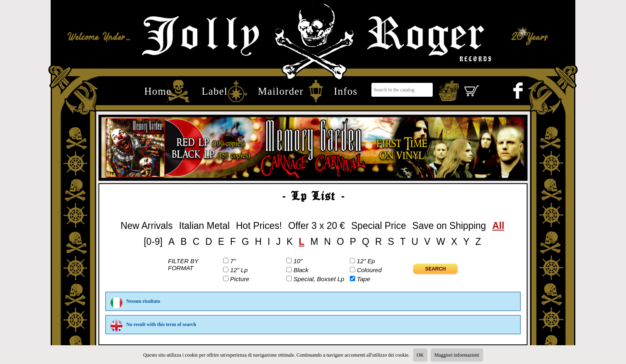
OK (420, 355)
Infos (346, 91)
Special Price (379, 226)
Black (301, 270)
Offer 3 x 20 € (316, 226)
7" (233, 261)
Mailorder (281, 91)
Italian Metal (204, 226)
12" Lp (239, 270)
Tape (363, 279)
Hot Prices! (259, 226)
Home (158, 91)
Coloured (369, 270)
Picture (240, 279)
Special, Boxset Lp (319, 279)
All (498, 226)
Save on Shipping (449, 226)
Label (215, 91)
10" (298, 261)
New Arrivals (147, 226)
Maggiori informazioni (457, 355)
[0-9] (153, 242)
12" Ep (366, 261)
